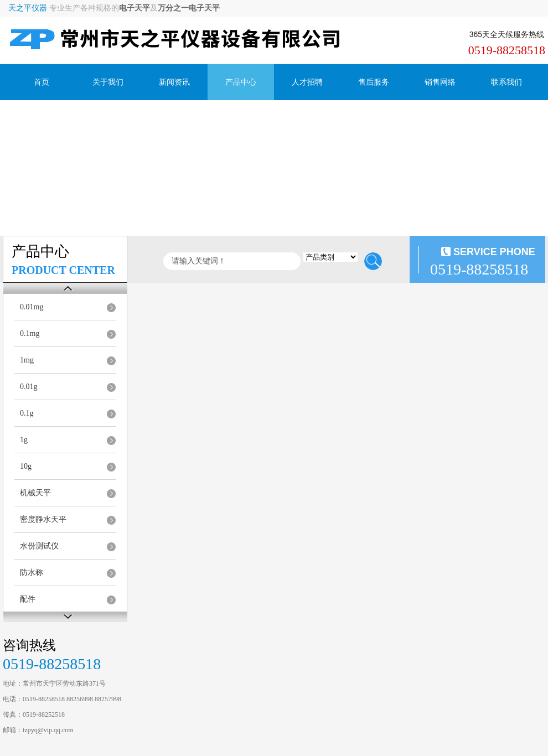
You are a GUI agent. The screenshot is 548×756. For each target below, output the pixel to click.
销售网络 (440, 82)
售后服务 (374, 82)
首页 (42, 82)
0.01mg (32, 307)
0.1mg (30, 333)
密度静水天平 (43, 519)
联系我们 (506, 82)
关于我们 (108, 82)
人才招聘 (307, 82)
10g (26, 466)
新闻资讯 (174, 82)
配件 (28, 599)
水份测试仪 (39, 546)
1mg (27, 360)
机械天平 (35, 493)
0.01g (29, 387)
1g (24, 440)
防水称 (32, 573)
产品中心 (241, 82)
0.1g (27, 413)
